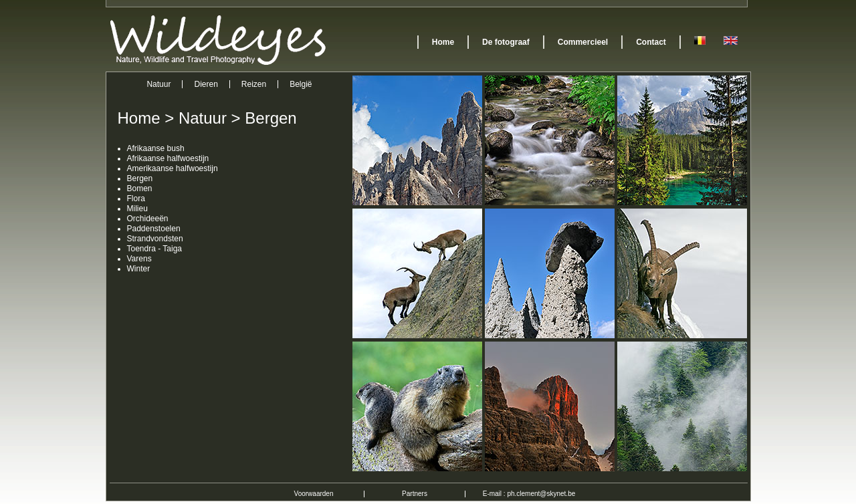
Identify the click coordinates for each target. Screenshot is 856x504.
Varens (139, 259)
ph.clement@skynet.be (541, 494)
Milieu (137, 209)
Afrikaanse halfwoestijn (168, 158)
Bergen (271, 118)
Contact (651, 42)
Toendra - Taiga (155, 249)
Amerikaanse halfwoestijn (173, 168)
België (301, 84)
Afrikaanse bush (156, 148)
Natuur (158, 84)
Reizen (254, 84)
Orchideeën (148, 219)
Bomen (140, 188)
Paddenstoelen (154, 229)
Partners (415, 494)
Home (443, 42)
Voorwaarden (314, 494)
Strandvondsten (155, 239)
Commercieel (583, 42)
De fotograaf (506, 42)
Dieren (206, 84)
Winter (139, 269)
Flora (136, 199)
